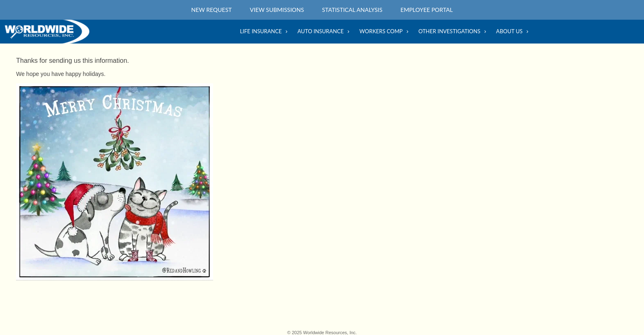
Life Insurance (261, 31)
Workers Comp (381, 31)
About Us (509, 31)
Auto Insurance (320, 31)
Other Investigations (450, 31)
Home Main (49, 32)
